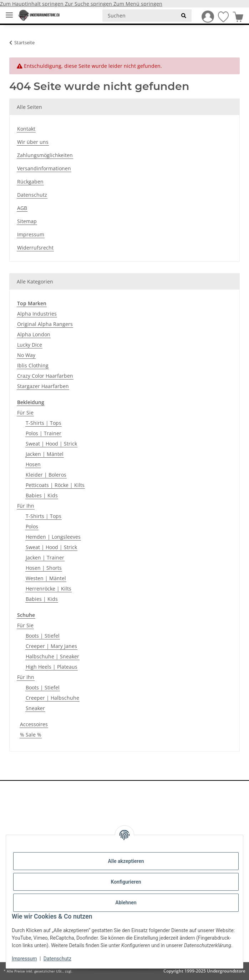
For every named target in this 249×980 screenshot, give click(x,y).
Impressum (24, 959)
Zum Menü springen (138, 4)
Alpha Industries (37, 314)
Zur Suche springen (89, 4)
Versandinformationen (44, 168)
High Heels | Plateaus (52, 667)
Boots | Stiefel (43, 636)
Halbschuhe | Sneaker (52, 656)
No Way (26, 355)
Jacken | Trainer (45, 557)
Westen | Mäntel (46, 578)
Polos (32, 526)
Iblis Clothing (33, 365)
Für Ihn (26, 506)
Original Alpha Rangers (45, 324)
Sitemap (27, 221)
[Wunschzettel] (221, 17)
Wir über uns (33, 142)
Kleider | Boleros (46, 475)
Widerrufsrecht (35, 248)
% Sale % (31, 735)
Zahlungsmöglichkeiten (45, 155)
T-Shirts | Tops (44, 423)
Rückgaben (30, 182)
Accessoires (34, 724)
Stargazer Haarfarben (43, 386)
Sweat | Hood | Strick (51, 444)
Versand (80, 971)
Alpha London (34, 334)
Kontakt (26, 129)
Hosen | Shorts (44, 568)
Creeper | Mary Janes (51, 646)
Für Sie (25, 413)
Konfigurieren (126, 882)
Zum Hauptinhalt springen (32, 4)
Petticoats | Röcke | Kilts (55, 485)
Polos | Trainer (44, 433)
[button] (205, 17)
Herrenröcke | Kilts (49, 589)
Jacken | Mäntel (45, 454)
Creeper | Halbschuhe (52, 698)
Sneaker (35, 708)
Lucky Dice (30, 345)
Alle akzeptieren (126, 861)
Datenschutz (57, 959)
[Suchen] (139, 16)
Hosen (33, 464)
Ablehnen (126, 903)
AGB (22, 208)
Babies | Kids (42, 495)
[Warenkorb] (236, 17)
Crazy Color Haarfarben (45, 376)
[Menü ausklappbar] (9, 12)
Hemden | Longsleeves (53, 537)
